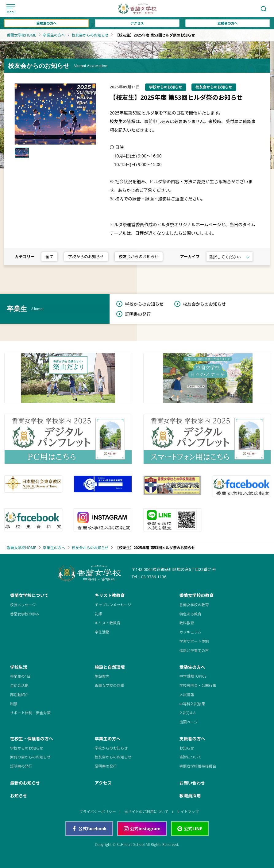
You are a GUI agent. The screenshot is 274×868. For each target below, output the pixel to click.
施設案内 (102, 676)
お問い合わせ (192, 783)
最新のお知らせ (25, 783)
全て (49, 257)
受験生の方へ (47, 23)
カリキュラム (190, 632)
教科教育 (187, 623)
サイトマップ (188, 812)
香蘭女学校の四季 (110, 686)
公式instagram (142, 829)
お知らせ (187, 748)
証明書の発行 (138, 314)
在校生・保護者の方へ (32, 739)
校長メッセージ (23, 605)
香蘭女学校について (29, 595)
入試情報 (187, 695)
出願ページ (188, 722)
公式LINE (190, 829)
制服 (14, 704)
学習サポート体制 (194, 641)
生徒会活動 (19, 686)
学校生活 (19, 667)
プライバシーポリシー (98, 812)
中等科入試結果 (192, 704)
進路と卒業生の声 (194, 651)
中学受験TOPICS (193, 676)
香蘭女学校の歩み (25, 614)
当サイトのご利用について (146, 812)
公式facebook (89, 829)
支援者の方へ (228, 23)
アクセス (137, 23)
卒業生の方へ (54, 35)
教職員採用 (190, 796)
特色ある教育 (190, 614)
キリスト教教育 (110, 595)
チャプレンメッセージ (113, 605)
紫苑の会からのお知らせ (30, 757)
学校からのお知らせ (86, 257)
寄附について (190, 757)
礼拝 (98, 614)
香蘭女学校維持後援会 (198, 766)
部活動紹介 (19, 695)
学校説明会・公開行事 (198, 686)
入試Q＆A (187, 713)
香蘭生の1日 (20, 676)
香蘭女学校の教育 (196, 595)
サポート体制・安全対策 (30, 713)
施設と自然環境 (110, 667)
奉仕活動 (102, 632)
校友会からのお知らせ (90, 35)
